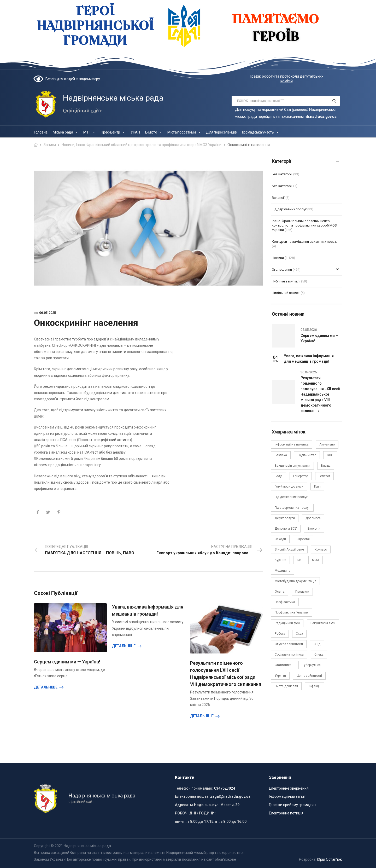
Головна (41, 132)
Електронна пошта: (192, 796)
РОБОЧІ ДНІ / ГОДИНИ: (195, 813)
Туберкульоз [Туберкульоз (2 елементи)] (311, 665)
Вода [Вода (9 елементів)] (279, 476)
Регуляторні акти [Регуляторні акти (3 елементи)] (323, 623)
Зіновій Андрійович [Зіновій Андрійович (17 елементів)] (289, 549)
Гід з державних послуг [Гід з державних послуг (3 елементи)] (292, 508)
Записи (50, 145)
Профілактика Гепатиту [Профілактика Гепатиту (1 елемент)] (292, 612)
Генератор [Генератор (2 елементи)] (301, 476)
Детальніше (46, 687)
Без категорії (282, 174)
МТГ (89, 132)
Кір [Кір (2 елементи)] (299, 560)
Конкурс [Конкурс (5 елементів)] (321, 549)
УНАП (135, 132)
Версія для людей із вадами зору (73, 79)
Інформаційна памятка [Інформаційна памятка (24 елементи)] (292, 444)
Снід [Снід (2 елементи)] (317, 644)
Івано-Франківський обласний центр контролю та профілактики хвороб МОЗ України (149, 145)
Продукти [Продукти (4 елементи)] (302, 592)
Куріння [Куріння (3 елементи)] (280, 560)
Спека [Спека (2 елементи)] (319, 655)
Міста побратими (184, 132)
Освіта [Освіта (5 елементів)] (280, 592)
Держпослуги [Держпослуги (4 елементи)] (285, 518)
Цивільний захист (286, 293)
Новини (68, 145)
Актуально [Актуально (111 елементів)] (327, 444)
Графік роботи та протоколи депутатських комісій (286, 79)
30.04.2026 (309, 372)
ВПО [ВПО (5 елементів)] (330, 455)
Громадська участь (261, 132)
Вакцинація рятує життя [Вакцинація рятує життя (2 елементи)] (292, 466)
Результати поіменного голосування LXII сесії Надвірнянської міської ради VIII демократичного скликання (320, 394)
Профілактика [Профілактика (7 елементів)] (285, 602)
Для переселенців (221, 132)
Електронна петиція (286, 813)
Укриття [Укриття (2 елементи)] (280, 676)
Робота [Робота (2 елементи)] (280, 634)
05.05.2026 (309, 330)
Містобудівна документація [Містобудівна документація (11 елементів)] (295, 581)
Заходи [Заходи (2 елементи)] (280, 539)
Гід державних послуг (289, 209)
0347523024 (225, 788)
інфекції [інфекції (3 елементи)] (315, 686)
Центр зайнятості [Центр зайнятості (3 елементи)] (309, 676)
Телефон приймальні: (194, 788)
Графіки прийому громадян (292, 805)
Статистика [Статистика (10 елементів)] (283, 665)
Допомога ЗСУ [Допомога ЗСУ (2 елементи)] (286, 529)
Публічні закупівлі (286, 281)
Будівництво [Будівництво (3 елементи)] (307, 455)
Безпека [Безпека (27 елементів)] (281, 455)
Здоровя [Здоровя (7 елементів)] (303, 539)
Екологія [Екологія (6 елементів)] (314, 529)
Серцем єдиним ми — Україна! (67, 662)
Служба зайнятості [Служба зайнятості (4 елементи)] (289, 644)
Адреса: (182, 805)
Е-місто (154, 132)
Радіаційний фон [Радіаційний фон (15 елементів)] (287, 623)
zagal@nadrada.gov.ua (230, 796)
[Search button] (334, 101)
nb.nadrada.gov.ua (321, 117)
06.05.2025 (48, 313)
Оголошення (282, 270)
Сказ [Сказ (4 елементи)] (299, 634)
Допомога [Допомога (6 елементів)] (313, 518)
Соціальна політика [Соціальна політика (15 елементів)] (289, 655)
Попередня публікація (89, 550)
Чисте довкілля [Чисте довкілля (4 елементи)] (286, 686)
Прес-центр (113, 132)
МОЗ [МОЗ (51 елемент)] (316, 560)
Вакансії (278, 198)
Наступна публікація (210, 550)
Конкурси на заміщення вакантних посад (304, 242)
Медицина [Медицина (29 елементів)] (283, 571)
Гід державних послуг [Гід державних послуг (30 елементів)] (291, 497)
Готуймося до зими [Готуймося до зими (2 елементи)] (289, 487)
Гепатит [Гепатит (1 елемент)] (324, 476)
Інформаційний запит (287, 796)
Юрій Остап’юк (329, 859)
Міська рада (65, 132)
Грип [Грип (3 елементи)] (317, 487)
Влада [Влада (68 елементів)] (326, 466)
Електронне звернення (289, 788)
